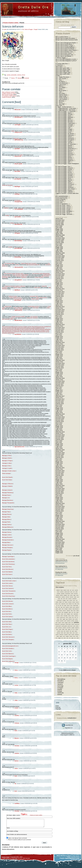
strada (68, 633)
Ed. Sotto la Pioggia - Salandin (64, 192)
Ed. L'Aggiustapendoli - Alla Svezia (65, 110)
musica (70, 617)
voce (67, 638)
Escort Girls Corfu (7, 651)
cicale (59, 599)
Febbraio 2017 (60, 386)
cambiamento (58, 597)
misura (69, 616)
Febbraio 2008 (60, 225)
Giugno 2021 (59, 463)
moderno (76, 616)
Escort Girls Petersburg (8, 564)
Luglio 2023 (59, 501)
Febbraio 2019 (60, 422)
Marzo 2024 (59, 512)
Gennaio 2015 (59, 348)
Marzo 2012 (59, 298)
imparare (70, 609)
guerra (60, 609)
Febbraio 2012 (60, 296)
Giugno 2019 (59, 428)
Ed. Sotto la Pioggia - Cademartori (65, 123)
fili (57, 606)
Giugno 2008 (59, 231)
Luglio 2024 (59, 518)
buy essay (36, 308)
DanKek (60, 695)
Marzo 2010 (59, 262)
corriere (71, 600)
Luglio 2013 (59, 322)
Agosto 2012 (59, 305)
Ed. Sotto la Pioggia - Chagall (30, 29)
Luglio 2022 (59, 483)
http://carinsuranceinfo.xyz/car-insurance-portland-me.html (29, 328)
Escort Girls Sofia (7, 622)
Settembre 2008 (60, 235)
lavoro (75, 611)
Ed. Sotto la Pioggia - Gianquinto (65, 138)
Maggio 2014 (59, 337)
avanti (72, 594)
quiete (60, 629)
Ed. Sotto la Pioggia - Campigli (64, 125)
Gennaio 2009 (59, 241)
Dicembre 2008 (60, 240)
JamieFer (60, 684)
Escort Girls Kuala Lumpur (9, 581)
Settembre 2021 (60, 468)
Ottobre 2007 (59, 219)
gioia (74, 607)
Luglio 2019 (59, 429)
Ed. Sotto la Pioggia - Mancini (64, 147)
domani (77, 602)
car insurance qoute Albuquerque (41, 273)
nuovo (58, 619)
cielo (62, 599)
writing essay (8, 306)
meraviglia (65, 616)
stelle (62, 633)
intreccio (64, 611)
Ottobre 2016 (59, 380)
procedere (69, 628)
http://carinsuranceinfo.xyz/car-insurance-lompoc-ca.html (17, 327)
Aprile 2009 (59, 246)
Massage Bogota (6, 550)
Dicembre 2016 (60, 383)
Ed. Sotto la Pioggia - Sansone (64, 174)
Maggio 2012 (59, 301)
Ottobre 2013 (59, 326)
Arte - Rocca (59, 102)
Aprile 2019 (59, 425)
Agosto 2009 (59, 252)
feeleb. (21, 155)
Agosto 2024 (59, 520)
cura (77, 600)
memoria (58, 616)
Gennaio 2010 (59, 259)
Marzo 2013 (59, 316)
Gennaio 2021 (59, 456)
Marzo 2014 (59, 334)
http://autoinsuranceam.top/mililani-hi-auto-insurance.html (17, 329)
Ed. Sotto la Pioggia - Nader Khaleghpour (67, 164)
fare (73, 604)
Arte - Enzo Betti (60, 94)
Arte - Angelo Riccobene (62, 77)
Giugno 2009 (59, 249)
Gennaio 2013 (59, 313)
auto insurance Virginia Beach (21, 275)
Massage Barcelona (7, 500)
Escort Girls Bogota (7, 659)
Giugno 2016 (59, 374)
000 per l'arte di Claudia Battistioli (65, 47)
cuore (74, 600)
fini (58, 606)
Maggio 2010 (59, 265)
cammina (67, 597)
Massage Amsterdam (8, 540)
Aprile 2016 (59, 371)
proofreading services (34, 306)
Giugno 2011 (59, 284)
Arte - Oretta (59, 89)
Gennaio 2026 (59, 545)
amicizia (76, 590)
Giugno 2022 (59, 481)
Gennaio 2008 (59, 223)
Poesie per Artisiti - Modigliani (64, 211)
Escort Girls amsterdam (8, 559)
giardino (67, 607)
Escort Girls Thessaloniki (8, 591)
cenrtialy (10, 247)
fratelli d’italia (76, 606)
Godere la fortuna (7, 97)
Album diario (59, 67)
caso (78, 597)
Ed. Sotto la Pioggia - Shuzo (63, 178)
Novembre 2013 (60, 328)
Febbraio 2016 (60, 368)
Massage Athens (6, 519)
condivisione (59, 600)
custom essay (35, 299)
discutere (70, 602)
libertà (78, 611)
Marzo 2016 (59, 369)
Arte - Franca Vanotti (61, 98)
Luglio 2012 (59, 304)
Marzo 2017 (59, 387)
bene (69, 595)
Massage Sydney (7, 525)
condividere (74, 599)
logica (70, 612)
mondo (58, 617)
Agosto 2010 (59, 269)
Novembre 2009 (60, 256)
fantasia (70, 604)
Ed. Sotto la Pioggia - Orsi (63, 167)
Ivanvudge (60, 686)
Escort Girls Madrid (7, 572)
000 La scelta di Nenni (62, 37)
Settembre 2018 (60, 414)
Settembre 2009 (60, 253)
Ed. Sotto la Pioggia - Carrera (64, 126)
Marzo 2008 (59, 226)
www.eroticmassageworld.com (10, 646)
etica (67, 604)
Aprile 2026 (59, 550)
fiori (63, 606)
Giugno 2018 (59, 410)
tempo (70, 635)
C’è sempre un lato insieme (9, 96)
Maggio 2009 (59, 247)
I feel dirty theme (75, 859)
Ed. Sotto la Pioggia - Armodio (64, 114)
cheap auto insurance (32, 318)
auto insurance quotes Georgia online (14, 273)
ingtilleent (6, 208)
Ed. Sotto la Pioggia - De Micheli (65, 134)
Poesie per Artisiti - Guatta (63, 210)
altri (71, 590)
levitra (17, 265)
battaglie (65, 595)
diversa (74, 602)
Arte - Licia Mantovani (62, 83)
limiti (62, 612)
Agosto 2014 (59, 341)
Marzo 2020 (59, 441)
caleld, (13, 131)
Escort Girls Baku (7, 632)
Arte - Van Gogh (60, 104)
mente (62, 616)
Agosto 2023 (59, 502)
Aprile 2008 (59, 228)
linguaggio (66, 612)
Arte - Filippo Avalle (61, 96)
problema (64, 628)
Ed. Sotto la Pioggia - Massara (64, 153)
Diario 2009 (59, 105)
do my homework (18, 299)
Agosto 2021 (59, 466)
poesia (9, 75)
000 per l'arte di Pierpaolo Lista (64, 55)
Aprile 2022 (59, 478)
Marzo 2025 (59, 530)
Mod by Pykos (67, 857)
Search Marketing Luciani (72, 860)
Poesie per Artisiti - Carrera (63, 207)
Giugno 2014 (59, 338)
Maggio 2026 (59, 551)
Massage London (7, 535)
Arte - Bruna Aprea (61, 91)
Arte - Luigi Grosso (61, 85)
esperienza (63, 604)
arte (74, 592)
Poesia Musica (60, 201)
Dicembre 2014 (60, 347)
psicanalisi (14, 75)
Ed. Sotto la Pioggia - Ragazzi (64, 190)
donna (57, 604)
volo (75, 638)
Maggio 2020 (59, 444)
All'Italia (58, 76)
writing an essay (13, 296)
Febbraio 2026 (60, 547)
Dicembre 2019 (60, 436)
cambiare (63, 597)
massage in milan (7, 463)
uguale (61, 636)
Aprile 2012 (59, 299)
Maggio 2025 (59, 533)
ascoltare (59, 594)
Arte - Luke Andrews (61, 99)
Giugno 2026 (59, 553)
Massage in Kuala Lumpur (9, 471)
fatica (76, 604)
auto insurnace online (8, 319)
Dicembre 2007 (60, 222)
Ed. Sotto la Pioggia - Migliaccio (64, 161)
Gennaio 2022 (59, 474)
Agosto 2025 (59, 538)
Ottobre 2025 (59, 541)
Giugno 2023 (59, 499)
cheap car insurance (7, 185)
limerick (59, 612)
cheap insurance (39, 277)
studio (71, 633)
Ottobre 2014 (59, 344)
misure (73, 616)
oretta (5, 29)
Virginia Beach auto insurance (29, 263)
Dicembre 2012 (60, 311)
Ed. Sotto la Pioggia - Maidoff (64, 146)
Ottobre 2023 (59, 505)
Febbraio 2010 (60, 261)
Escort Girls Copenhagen (9, 656)
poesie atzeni (58, 626)
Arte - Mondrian (60, 101)
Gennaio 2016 (59, 366)
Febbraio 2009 (60, 243)
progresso (77, 628)
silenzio (68, 631)
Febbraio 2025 (60, 529)
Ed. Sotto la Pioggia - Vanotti (64, 186)
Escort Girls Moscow (7, 569)
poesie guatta (64, 626)
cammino (72, 597)
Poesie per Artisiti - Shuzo (63, 213)
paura (65, 621)
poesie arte (77, 624)
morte (67, 617)
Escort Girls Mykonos (8, 654)
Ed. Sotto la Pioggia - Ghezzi (64, 137)
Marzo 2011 (59, 280)
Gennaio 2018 (59, 402)
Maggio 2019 (59, 426)
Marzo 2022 (59, 477)
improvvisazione (76, 609)
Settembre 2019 (60, 432)
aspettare (63, 594)
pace (74, 619)
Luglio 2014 (59, 340)
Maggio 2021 (59, 462)
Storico (12, 78)
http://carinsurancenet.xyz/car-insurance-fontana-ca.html (35, 330)
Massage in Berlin (7, 458)
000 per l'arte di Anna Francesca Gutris (67, 40)
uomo (64, 636)
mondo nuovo (62, 617)
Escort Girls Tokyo (7, 624)
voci (70, 638)
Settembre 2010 (60, 271)
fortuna (68, 606)
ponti (56, 628)
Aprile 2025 (59, 532)
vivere (65, 638)
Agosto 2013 (59, 323)
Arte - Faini (59, 80)
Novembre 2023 (60, 507)
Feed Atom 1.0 (67, 728)
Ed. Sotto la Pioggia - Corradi (64, 131)
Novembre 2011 (60, 292)
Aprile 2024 (59, 514)
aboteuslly (16, 139)
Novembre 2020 (60, 453)
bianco (71, 595)
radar (66, 629)
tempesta (66, 635)
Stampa (18, 78)
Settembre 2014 (60, 343)
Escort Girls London (7, 583)
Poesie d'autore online (11, 23)
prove (57, 629)
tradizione (77, 635)
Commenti (8, 102)
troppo (58, 636)
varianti (71, 636)
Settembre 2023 (60, 504)
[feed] (18, 102)
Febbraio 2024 (60, 511)
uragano (67, 636)
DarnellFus (61, 681)
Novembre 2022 (60, 489)
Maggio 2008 (59, 229)
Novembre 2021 (60, 471)
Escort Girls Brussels (7, 594)
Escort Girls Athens (7, 609)
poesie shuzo (70, 626)
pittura (70, 623)
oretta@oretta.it (72, 718)
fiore (61, 606)
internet (61, 611)
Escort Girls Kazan (7, 574)
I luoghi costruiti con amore (9, 93)
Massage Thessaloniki (8, 503)
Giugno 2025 (59, 535)
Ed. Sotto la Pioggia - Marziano (64, 150)
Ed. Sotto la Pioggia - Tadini (63, 181)
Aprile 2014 (59, 335)
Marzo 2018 (59, 405)
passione (62, 621)
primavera (60, 628)
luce (72, 612)
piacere (60, 623)
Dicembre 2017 (60, 401)
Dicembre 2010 (60, 275)
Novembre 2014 (60, 345)
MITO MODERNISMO (62, 196)
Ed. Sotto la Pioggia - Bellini (63, 119)
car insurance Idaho (9, 263)
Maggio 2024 (59, 515)
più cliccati (76, 556)
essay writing (19, 309)
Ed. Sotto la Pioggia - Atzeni (63, 116)
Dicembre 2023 (60, 508)
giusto (57, 609)
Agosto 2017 (59, 395)
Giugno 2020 (59, 445)
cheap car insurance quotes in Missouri (15, 286)
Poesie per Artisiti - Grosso (63, 208)
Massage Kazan (6, 495)
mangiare (68, 614)
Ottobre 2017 (59, 398)
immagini (66, 609)
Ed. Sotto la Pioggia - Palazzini (64, 168)
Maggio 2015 (59, 354)
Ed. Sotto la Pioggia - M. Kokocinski (66, 144)
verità (77, 636)
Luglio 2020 (59, 447)
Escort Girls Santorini (8, 588)
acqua (62, 590)
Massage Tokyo (6, 512)
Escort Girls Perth (7, 614)
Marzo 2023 (59, 495)
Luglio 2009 (59, 250)
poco (72, 623)
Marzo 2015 (59, 351)
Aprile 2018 (59, 407)
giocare (71, 607)
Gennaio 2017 (59, 384)
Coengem (60, 688)
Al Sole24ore (59, 65)
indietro (57, 611)
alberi (68, 590)
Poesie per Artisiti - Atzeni (63, 205)
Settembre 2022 (60, 486)
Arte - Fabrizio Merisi (61, 95)
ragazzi (69, 629)
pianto (63, 623)
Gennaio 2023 (59, 492)
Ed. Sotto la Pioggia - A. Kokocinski (65, 111)
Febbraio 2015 (60, 350)
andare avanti (67, 592)
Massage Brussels (7, 537)
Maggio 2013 (59, 319)
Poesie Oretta (6, 859)
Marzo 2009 (59, 244)
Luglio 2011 (59, 286)
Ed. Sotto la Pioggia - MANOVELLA (66, 149)
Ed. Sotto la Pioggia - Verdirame (65, 187)
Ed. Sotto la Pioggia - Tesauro (64, 183)
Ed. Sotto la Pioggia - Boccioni (64, 120)
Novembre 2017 (60, 399)
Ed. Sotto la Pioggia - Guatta (64, 141)
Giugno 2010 (59, 266)
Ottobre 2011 (59, 290)
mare (72, 614)
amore (23, 75)
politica (77, 626)
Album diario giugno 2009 (63, 70)
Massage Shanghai (7, 548)
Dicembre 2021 (60, 472)
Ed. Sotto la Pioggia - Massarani (65, 155)
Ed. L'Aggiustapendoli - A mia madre (66, 108)
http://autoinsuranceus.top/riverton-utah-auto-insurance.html (18, 332)
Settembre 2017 (60, 396)
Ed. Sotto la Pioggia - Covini (63, 132)
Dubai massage (6, 473)
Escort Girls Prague (7, 629)
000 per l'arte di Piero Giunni (64, 53)
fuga (61, 607)
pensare (73, 621)
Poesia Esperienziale (61, 198)
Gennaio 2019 (59, 420)
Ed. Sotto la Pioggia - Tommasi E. (65, 184)
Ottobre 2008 (59, 237)
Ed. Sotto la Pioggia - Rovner (64, 173)
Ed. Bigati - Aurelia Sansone (63, 107)
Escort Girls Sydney (7, 617)
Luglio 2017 (59, 393)
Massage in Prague (7, 461)
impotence (24, 277)
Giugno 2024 (59, 517)
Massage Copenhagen (8, 556)
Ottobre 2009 (59, 255)
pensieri (77, 621)
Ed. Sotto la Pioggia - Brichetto (64, 122)
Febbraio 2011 (60, 278)
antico (71, 592)
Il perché (58, 707)
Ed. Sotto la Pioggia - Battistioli (64, 117)
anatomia (62, 592)
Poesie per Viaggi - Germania (64, 214)
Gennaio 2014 (59, 331)
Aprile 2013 (59, 317)
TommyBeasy (61, 679)
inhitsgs (12, 223)
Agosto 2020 (59, 448)
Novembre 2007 (60, 220)
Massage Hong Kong (8, 509)
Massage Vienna (6, 532)
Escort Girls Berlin (7, 634)
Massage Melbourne (7, 527)
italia (72, 611)
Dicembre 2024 (60, 526)
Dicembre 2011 (60, 293)
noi (77, 617)
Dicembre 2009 (60, 258)
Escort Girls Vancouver (8, 637)
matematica (76, 614)
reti (72, 629)
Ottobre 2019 (59, 433)
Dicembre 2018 (60, 419)
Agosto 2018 (59, 413)
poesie (73, 624)
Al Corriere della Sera (62, 64)
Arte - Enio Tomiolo (61, 79)
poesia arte (58, 624)
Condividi (25, 78)
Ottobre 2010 (59, 272)
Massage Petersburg (7, 493)
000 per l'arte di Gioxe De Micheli (65, 49)
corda (67, 600)
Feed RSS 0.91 (67, 725)
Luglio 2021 (59, 465)
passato (58, 621)
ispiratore (68, 611)
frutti (56, 607)
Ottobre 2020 (59, 451)
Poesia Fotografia (60, 199)
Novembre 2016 (60, 381)
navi (73, 617)
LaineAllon (60, 683)
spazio (76, 631)
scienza (19, 75)
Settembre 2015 (60, 360)
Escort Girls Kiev (6, 611)
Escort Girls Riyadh (7, 477)
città (64, 599)
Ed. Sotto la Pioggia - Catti (63, 128)
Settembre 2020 (60, 450)
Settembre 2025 (60, 539)
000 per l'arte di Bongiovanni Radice (66, 43)
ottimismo (70, 619)
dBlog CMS (60, 857)
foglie (65, 606)
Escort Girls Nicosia (7, 601)
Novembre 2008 (60, 238)
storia (65, 633)
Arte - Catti (58, 92)
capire (75, 597)
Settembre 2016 (60, 378)
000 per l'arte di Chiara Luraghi (64, 46)
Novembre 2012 (60, 310)
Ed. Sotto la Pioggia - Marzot (64, 152)
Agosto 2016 (59, 377)
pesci (57, 623)
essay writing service (42, 298)
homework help (34, 296)
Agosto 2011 (59, 287)
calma (77, 595)
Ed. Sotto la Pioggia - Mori (63, 162)
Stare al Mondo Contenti (8, 92)
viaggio (59, 638)
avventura (76, 594)
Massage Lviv (6, 498)
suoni (74, 633)
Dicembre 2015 (60, 365)
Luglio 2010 (59, 268)
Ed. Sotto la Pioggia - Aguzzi (63, 113)
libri (57, 612)
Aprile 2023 (59, 496)
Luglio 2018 (59, 411)
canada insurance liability (18, 317)
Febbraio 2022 (60, 475)
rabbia (63, 629)
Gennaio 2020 (59, 438)
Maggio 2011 (59, 283)
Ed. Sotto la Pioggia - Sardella (64, 176)
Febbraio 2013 (60, 314)
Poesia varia (59, 202)
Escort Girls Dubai (7, 480)
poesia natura (68, 624)
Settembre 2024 (60, 521)
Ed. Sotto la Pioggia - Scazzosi (64, 177)
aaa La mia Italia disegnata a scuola (66, 59)
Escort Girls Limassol (8, 604)
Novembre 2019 (60, 435)
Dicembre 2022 (60, 490)
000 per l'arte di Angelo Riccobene (65, 38)
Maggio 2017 (59, 390)
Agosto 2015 (59, 359)
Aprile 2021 (59, 460)
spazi (73, 631)
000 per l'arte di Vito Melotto (63, 56)
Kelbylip (60, 691)
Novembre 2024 (60, 524)
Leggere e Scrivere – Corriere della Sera (67, 193)
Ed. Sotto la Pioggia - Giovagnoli (65, 140)
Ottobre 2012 (59, 308)
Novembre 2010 (60, 274)
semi (65, 631)
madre (62, 614)
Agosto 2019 (59, 430)
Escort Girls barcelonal (8, 562)
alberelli (65, 590)
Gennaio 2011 (59, 277)
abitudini (58, 590)
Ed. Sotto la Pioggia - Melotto (64, 158)
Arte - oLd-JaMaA (60, 88)
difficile (60, 602)
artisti (76, 592)
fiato (78, 604)
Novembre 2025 (60, 542)
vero (56, 638)
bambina (58, 595)
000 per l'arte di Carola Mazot (64, 44)
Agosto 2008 (59, 234)
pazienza (69, 621)
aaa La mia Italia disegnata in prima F (66, 61)
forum (71, 606)
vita (62, 638)
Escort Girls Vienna (7, 586)
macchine (58, 614)
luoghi (77, 612)
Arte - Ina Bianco (60, 82)
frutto (59, 607)
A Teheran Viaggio (61, 58)
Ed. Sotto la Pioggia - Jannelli (64, 143)
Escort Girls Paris (7, 567)
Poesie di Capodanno (62, 204)
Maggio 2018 (59, 408)
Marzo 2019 (59, 423)
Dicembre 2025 (60, 544)
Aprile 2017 (59, 389)
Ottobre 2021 (59, 469)
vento (74, 636)
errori (60, 604)
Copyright (58, 709)
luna (75, 612)
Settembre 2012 (60, 307)
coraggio (64, 600)
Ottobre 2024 (59, 523)
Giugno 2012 (59, 302)
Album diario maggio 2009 (63, 73)
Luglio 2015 (59, 357)
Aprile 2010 (59, 263)
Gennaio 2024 (59, 510)
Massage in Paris (7, 456)
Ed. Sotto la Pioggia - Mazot (63, 156)
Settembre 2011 (60, 289)
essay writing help (18, 308)
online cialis (37, 287)
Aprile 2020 (59, 442)
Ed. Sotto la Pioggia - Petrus (63, 171)
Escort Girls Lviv (6, 627)
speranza (58, 633)
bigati (74, 595)
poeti (74, 626)
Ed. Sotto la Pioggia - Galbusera (65, 135)
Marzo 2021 (59, 459)
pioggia (66, 623)
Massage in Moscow (7, 484)
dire (63, 602)
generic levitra (17, 287)
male (65, 614)
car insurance (34, 317)
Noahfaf (60, 689)
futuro (64, 607)
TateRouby (60, 693)
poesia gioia (63, 624)
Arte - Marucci (59, 86)
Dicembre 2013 (60, 329)
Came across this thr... (62, 560)
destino (57, 602)
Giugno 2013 (59, 320)
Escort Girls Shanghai (8, 640)
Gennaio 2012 (59, 295)
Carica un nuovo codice (36, 815)
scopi (62, 631)
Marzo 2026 (59, 548)
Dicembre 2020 (60, 454)
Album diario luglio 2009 (62, 71)
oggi (67, 619)
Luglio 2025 (59, 536)
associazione (68, 594)
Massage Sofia (6, 517)
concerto (70, 599)
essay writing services (15, 298)
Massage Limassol (7, 490)
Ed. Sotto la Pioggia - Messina (64, 159)
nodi (75, 617)
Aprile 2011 (59, 281)
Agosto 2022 (59, 484)
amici (73, 590)
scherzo (77, 629)
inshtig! (7, 215)
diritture (66, 602)
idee (63, 609)
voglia (72, 638)
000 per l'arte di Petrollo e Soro (64, 52)
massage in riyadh (7, 468)
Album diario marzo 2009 (63, 74)
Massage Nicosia (7, 514)
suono (76, 633)
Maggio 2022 (59, 480)
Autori (57, 706)
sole (70, 631)
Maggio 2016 (59, 372)
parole (76, 619)
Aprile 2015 (59, 353)
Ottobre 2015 (59, 362)
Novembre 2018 (60, 417)
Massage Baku (6, 542)
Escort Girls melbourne (8, 661)
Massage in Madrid (7, 486)
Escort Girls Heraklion (8, 648)
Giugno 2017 (59, 392)
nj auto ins (12, 318)
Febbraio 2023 (60, 493)
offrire (61, 619)
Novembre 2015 (60, 363)
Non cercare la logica (8, 95)
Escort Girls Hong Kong (8, 596)
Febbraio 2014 (60, 332)
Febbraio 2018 (60, 404)
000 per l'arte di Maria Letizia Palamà (66, 50)
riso (74, 629)
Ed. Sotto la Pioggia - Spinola (64, 180)
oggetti (64, 619)
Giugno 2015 (59, 356)
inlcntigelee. (18, 200)
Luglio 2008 (59, 232)
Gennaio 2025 (59, 527)
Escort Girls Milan (7, 606)
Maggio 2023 (59, 498)
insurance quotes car (21, 276)
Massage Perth (6, 522)
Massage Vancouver (7, 545)
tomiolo (73, 635)
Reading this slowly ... (62, 572)
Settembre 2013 (60, 325)
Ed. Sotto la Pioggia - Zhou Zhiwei (65, 189)
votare (78, 638)
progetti (73, 628)
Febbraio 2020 (60, 439)
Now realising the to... (62, 566)
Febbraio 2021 (60, 457)
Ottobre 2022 (59, 487)
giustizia (77, 607)
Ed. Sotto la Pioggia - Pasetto (64, 170)
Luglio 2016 (59, 375)
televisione (61, 635)
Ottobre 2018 (59, 416)
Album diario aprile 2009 (62, 68)
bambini (61, 595)
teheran (57, 635)
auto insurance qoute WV (33, 265)
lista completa (60, 587)
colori (66, 599)
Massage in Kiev (6, 466)
